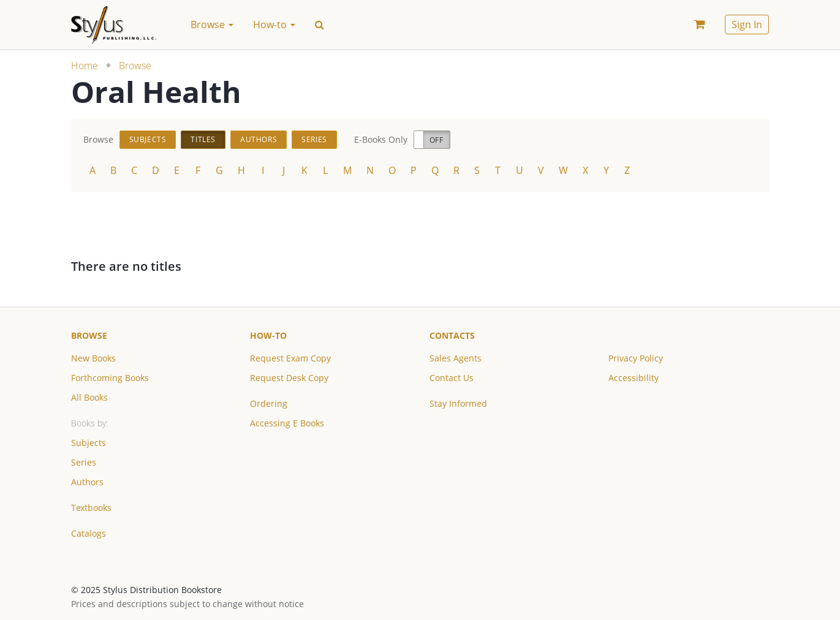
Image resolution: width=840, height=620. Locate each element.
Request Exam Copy (290, 358)
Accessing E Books (287, 423)
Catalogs (89, 533)
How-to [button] (274, 25)
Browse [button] (212, 25)
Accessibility (634, 378)
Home (85, 66)
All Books (89, 397)
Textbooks (91, 508)
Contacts (452, 335)
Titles (203, 139)
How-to (268, 335)
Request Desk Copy (289, 378)
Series (314, 139)
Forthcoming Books (110, 378)
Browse (135, 66)
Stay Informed (458, 403)
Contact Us (452, 378)
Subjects (148, 139)
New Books (93, 358)
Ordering (269, 403)
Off (437, 140)
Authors (259, 139)
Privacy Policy (636, 358)
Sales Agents (456, 358)
